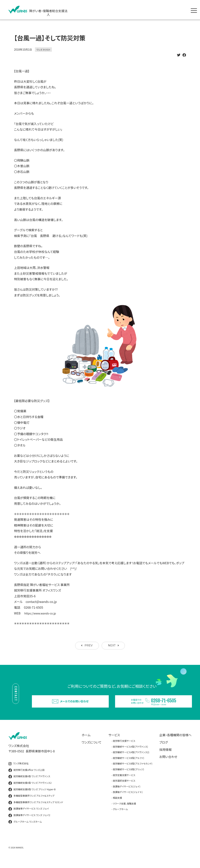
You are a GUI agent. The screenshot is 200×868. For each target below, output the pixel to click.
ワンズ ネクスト (43, 50)
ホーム (86, 742)
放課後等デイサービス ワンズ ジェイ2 (29, 822)
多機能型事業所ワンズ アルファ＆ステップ (31, 803)
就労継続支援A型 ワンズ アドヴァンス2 (30, 790)
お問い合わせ (168, 764)
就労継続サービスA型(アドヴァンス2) (131, 759)
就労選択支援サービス (124, 787)
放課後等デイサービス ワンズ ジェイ (29, 816)
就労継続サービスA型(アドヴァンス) (130, 753)
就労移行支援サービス (124, 748)
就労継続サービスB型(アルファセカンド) (133, 770)
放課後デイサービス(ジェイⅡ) (128, 799)
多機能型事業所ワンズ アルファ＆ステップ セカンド (36, 809)
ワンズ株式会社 (18, 770)
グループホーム (120, 816)
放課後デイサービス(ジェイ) (127, 793)
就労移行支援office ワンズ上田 (27, 777)
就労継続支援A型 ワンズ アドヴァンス (29, 783)
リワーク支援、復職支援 (124, 810)
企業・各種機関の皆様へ (175, 742)
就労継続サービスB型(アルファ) (128, 765)
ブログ (163, 749)
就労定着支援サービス (124, 782)
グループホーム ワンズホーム (25, 829)
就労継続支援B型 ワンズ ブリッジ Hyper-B (32, 796)
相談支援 (117, 805)
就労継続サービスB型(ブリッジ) (128, 776)
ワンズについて (92, 749)
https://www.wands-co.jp (42, 613)
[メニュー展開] (195, 10)
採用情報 (165, 756)
